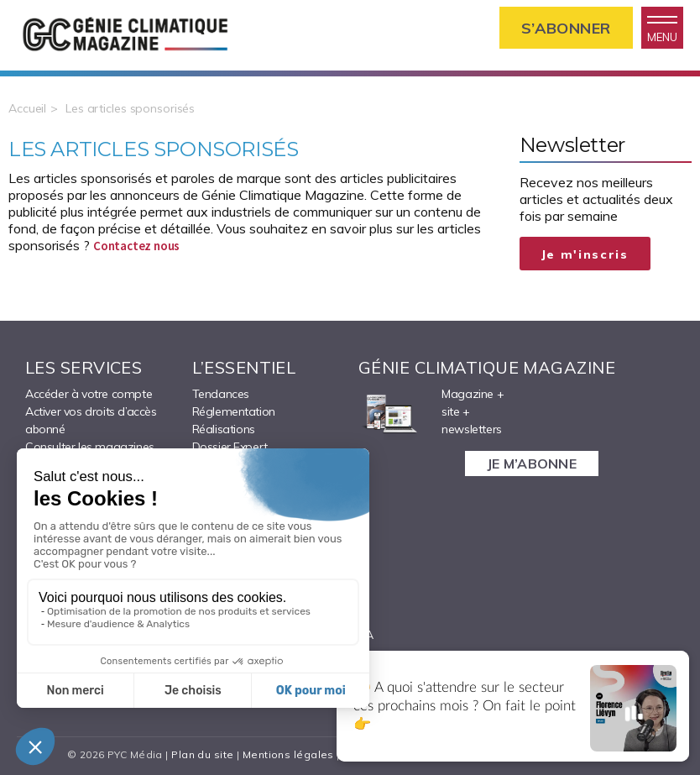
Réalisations (224, 429)
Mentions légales (288, 754)
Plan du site (202, 754)
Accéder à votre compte (89, 394)
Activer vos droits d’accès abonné (91, 420)
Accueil (27, 108)
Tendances (221, 394)
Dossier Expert (230, 447)
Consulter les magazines (90, 447)
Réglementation (234, 411)
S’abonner (566, 28)
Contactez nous (136, 246)
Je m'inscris (585, 254)
